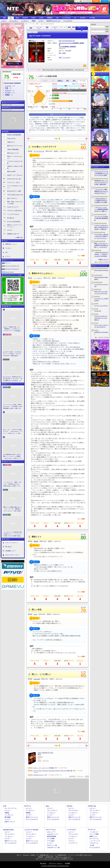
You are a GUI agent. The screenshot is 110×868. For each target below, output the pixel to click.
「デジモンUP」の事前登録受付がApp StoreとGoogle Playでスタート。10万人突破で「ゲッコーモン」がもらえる (101, 191)
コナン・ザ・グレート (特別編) (44, 768)
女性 (74, 81)
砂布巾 (36, 541)
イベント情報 (94, 834)
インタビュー (25, 21)
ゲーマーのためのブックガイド (15, 187)
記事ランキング (10, 822)
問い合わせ (34, 1)
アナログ (83, 18)
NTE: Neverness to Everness (101, 271)
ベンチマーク (73, 843)
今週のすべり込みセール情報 (15, 167)
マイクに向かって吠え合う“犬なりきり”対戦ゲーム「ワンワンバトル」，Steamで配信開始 (101, 236)
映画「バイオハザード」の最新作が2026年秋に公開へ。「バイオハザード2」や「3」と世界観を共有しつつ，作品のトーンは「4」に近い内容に (101, 245)
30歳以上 (60, 81)
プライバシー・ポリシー (56, 863)
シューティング (95, 841)
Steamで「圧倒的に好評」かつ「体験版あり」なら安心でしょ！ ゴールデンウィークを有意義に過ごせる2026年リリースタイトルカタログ (13, 329)
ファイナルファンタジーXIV (101, 285)
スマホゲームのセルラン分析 (15, 162)
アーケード (92, 830)
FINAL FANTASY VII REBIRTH (101, 278)
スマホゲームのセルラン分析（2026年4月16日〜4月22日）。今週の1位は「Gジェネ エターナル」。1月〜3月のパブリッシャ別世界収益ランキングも (101, 227)
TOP (4, 18)
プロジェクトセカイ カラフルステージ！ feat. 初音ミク (101, 318)
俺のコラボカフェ (12, 198)
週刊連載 (8, 817)
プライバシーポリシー (12, 543)
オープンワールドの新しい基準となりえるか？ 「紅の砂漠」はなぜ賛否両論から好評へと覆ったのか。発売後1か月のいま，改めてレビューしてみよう (13, 407)
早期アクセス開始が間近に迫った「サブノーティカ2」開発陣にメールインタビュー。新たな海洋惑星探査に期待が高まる (13, 509)
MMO (64, 53)
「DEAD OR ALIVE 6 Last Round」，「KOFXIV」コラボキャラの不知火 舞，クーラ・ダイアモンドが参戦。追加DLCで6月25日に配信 (101, 254)
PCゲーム (8, 263)
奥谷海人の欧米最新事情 (14, 135)
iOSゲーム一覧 (52, 845)
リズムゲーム (94, 843)
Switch (33, 18)
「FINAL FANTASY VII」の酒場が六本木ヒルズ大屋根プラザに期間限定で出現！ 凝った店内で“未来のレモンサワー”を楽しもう (101, 201)
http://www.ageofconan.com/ (67, 41)
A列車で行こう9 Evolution (101, 333)
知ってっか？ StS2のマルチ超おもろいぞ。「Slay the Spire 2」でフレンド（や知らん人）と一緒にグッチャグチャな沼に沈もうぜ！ (13, 432)
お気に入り (87, 1)
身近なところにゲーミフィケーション (15, 226)
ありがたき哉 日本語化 (14, 222)
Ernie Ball (37, 679)
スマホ (41, 18)
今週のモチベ (11, 142)
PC (11, 18)
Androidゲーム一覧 (53, 847)
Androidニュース (53, 834)
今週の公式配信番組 (13, 149)
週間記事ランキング (11, 244)
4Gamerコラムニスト (13, 207)
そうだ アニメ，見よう (14, 182)
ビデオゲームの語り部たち (15, 211)
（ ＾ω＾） (38, 278)
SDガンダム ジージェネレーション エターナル (101, 292)
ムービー (41, 21)
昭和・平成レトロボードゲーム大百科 (15, 203)
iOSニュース (51, 832)
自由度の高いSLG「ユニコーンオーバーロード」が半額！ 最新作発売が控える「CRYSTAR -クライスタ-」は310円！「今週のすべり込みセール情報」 (101, 183)
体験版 (34, 21)
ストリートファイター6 (101, 306)
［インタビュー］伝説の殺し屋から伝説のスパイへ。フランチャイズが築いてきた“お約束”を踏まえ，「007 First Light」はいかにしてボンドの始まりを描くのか (13, 534)
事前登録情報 (52, 836)
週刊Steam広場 (11, 171)
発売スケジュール (32, 817)
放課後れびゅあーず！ (14, 234)
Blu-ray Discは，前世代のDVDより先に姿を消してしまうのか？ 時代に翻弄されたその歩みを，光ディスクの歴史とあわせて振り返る (13, 379)
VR (57, 18)
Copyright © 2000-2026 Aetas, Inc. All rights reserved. (55, 866)
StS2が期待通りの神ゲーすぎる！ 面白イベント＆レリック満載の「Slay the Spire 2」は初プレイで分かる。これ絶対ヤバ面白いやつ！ (13, 456)
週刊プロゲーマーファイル (15, 146)
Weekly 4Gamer (11, 138)
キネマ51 (10, 230)
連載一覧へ (20, 237)
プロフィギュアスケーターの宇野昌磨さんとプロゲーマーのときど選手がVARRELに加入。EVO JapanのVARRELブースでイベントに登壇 (101, 174)
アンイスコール (39, 151)
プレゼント (9, 248)
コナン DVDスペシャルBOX (45, 753)
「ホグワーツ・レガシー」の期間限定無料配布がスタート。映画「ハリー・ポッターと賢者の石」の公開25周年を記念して (101, 209)
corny (36, 614)
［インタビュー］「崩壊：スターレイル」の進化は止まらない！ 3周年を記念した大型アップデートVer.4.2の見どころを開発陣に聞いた (13, 484)
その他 (92, 845)
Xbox (17, 18)
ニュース (8, 86)
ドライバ (8, 256)
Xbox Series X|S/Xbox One (12, 266)
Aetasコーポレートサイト (12, 555)
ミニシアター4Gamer (13, 214)
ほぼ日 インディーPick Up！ (15, 175)
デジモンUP (98, 311)
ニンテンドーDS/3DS (31, 830)
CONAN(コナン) (39, 775)
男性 (68, 81)
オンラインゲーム (11, 808)
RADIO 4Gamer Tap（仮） (14, 179)
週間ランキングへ (104, 259)
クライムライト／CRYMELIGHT (101, 299)
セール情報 (51, 839)
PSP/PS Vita (92, 806)
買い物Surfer (11, 218)
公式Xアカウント (11, 1)
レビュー (4, 21)
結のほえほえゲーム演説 (14, 191)
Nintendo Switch (9, 272)
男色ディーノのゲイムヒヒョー (15, 157)
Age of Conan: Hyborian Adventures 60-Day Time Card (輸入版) (53, 771)
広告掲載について (10, 551)
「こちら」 (72, 130)
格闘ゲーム (93, 836)
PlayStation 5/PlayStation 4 (12, 269)
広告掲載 (67, 863)
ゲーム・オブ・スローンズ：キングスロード (101, 326)
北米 (60, 58)
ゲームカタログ (68, 21)
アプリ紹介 (51, 841)
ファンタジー (67, 58)
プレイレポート (14, 21)
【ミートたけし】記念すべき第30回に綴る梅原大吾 (101, 218)
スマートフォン (51, 830)
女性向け (50, 18)
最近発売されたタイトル (53, 21)
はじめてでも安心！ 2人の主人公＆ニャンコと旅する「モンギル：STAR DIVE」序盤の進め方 (13, 354)
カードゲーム (94, 839)
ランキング (105, 1)
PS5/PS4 (25, 18)
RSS (3, 1)
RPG (60, 53)
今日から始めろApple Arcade (15, 195)
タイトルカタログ (32, 819)
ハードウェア (66, 18)
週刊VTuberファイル (13, 153)
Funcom (61, 47)
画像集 (7, 95)
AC (75, 18)
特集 (7, 88)
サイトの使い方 (24, 1)
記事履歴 (96, 1)
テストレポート (74, 834)
